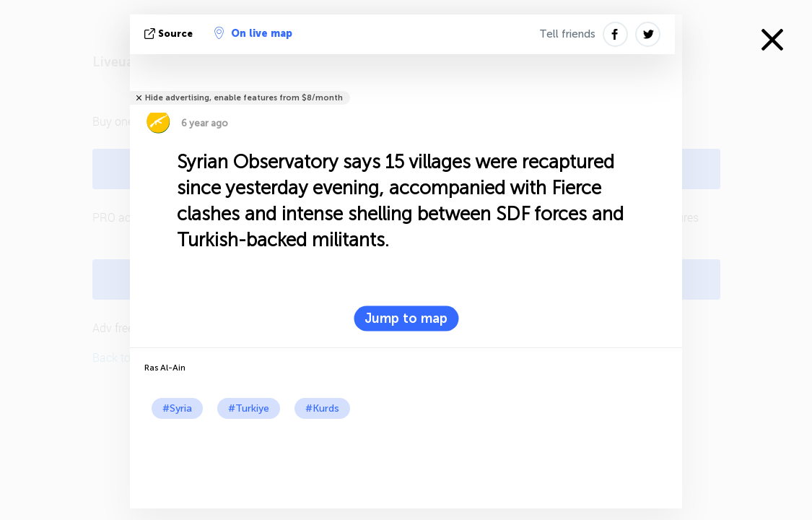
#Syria (177, 408)
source (170, 34)
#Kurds (322, 408)
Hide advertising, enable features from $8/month (244, 98)
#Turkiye (249, 408)
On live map (253, 33)
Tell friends (567, 34)
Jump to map (406, 318)
